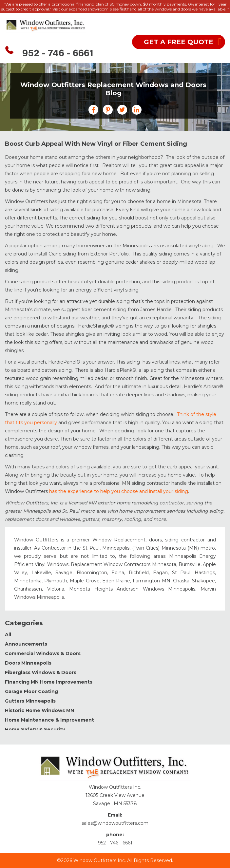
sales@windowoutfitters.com (115, 823)
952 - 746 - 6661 (58, 54)
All (8, 634)
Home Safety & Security (35, 729)
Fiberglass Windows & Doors (41, 672)
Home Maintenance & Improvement (49, 720)
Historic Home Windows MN (39, 710)
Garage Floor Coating (31, 691)
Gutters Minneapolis (30, 701)
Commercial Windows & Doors (43, 653)
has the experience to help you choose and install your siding (119, 491)
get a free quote (179, 42)
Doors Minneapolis (28, 663)
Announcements (26, 644)
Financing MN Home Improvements (49, 682)
